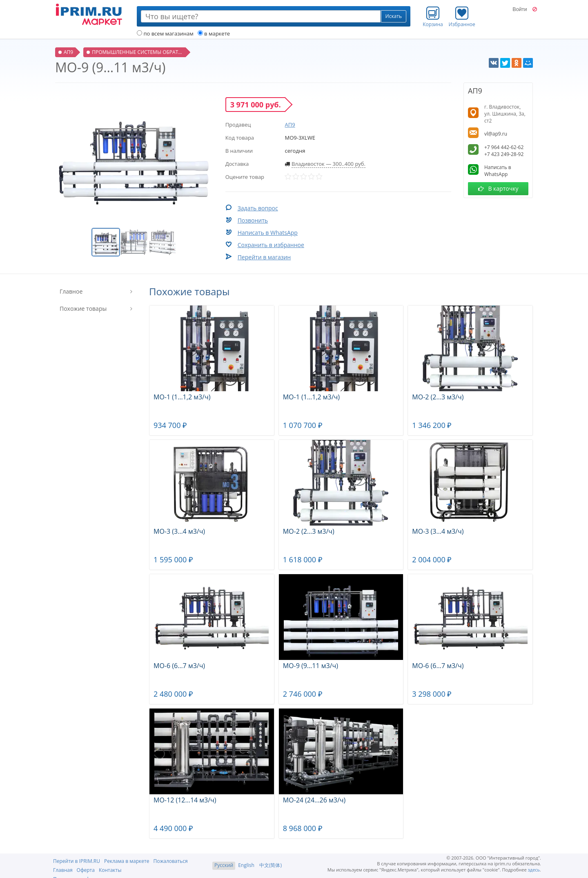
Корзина (433, 17)
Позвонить (253, 220)
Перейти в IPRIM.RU (77, 861)
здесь (534, 870)
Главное (71, 291)
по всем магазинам (165, 33)
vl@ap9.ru (496, 134)
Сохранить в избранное (271, 245)
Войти (520, 9)
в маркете (214, 33)
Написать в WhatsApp (268, 233)
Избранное (462, 17)
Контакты (110, 870)
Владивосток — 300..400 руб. (329, 164)
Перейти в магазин (264, 257)
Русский (224, 865)
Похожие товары (83, 309)
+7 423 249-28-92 (504, 154)
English (246, 865)
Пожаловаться (170, 861)
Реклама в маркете (127, 861)
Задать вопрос (258, 208)
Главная (63, 870)
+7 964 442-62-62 (504, 147)
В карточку (498, 188)
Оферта (86, 870)
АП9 (290, 125)
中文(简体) (271, 865)
